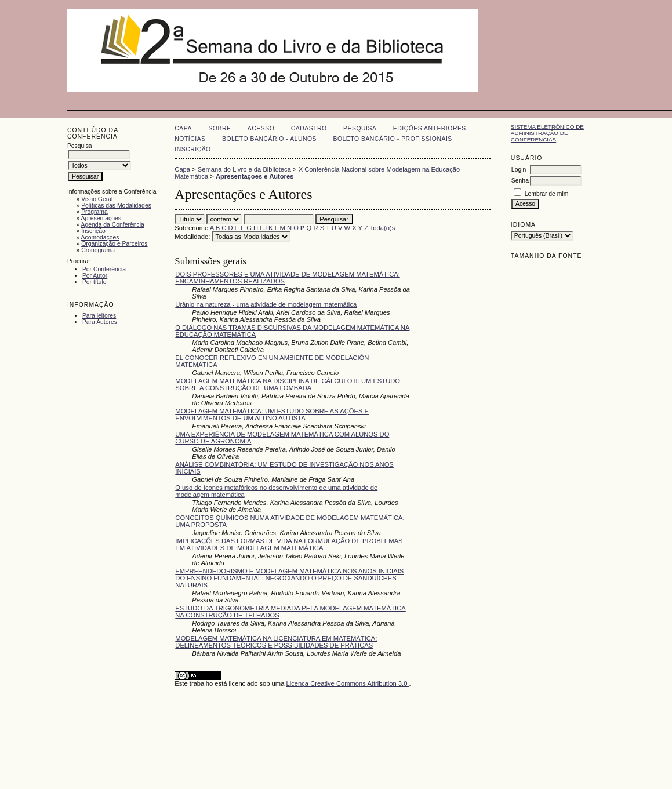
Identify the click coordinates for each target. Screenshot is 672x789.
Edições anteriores (430, 128)
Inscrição (93, 231)
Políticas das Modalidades (116, 206)
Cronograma (98, 250)
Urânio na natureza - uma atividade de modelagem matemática (266, 304)
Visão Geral (97, 199)
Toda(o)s (383, 228)
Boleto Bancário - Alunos (269, 139)
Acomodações (100, 237)
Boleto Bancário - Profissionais (392, 139)
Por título (95, 282)
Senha (520, 181)
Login (519, 170)
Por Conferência (104, 269)
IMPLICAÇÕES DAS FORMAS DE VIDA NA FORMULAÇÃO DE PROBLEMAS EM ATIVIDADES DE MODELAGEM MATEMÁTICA (289, 544)
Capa (183, 128)
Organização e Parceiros (114, 244)
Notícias (190, 139)
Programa (95, 212)
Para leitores (99, 316)
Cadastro (309, 128)
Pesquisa (360, 128)
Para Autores (100, 322)
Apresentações (101, 218)
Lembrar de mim (547, 194)
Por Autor (95, 276)
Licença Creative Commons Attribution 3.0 (347, 683)
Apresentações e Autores (255, 176)
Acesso (261, 128)
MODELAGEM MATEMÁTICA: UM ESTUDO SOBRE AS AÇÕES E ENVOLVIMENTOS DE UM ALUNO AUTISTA (272, 415)
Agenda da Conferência (113, 225)
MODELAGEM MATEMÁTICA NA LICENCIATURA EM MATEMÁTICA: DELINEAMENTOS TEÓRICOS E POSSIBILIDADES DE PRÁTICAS (276, 642)
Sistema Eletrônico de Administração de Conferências (547, 133)
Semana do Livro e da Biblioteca (244, 169)
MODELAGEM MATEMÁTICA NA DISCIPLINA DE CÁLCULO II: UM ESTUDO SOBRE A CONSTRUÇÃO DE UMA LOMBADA (288, 384)
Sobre (219, 128)
